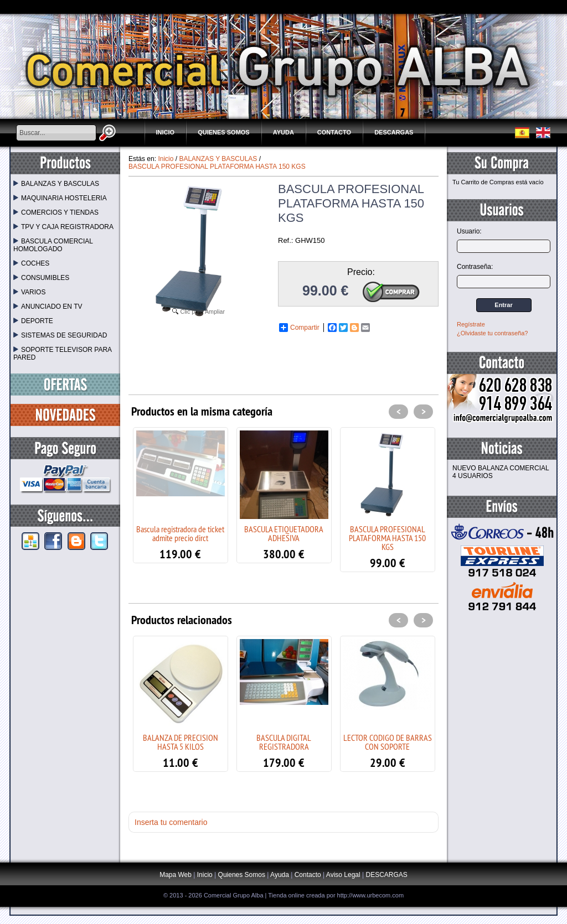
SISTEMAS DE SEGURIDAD (60, 335)
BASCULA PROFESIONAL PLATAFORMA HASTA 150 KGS (387, 538)
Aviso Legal (343, 875)
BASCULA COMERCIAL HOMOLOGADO (53, 245)
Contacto (334, 132)
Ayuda (283, 132)
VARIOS (29, 292)
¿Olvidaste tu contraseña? (492, 333)
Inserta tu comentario (171, 822)
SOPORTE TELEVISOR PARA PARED (62, 354)
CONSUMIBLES (41, 278)
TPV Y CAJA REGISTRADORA (63, 227)
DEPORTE (33, 321)
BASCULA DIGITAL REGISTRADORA (284, 742)
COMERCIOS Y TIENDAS (56, 212)
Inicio (166, 132)
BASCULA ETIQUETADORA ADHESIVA (284, 533)
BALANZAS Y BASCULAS (56, 184)
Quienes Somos (224, 132)
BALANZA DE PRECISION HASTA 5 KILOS (181, 742)
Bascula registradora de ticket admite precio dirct (180, 533)
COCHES (31, 263)
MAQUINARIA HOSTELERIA (60, 198)
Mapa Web (176, 875)
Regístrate (471, 324)
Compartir (299, 328)
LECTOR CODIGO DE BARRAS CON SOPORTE (388, 742)
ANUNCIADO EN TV (48, 307)
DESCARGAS (394, 132)
